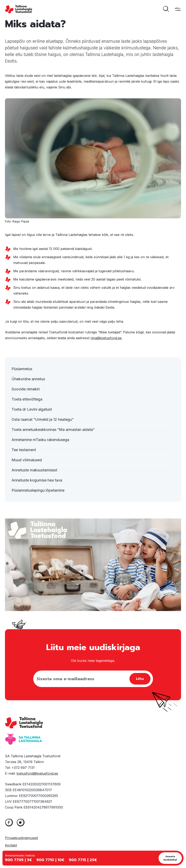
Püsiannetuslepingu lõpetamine (38, 490)
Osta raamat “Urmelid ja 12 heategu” (43, 419)
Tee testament (24, 450)
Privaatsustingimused (21, 838)
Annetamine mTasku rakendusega (40, 440)
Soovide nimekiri (26, 389)
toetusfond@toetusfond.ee (37, 773)
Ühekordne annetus (28, 379)
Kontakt (11, 845)
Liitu (140, 679)
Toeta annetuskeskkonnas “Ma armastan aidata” (53, 430)
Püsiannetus (22, 369)
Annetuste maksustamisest (34, 470)
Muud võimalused (27, 460)
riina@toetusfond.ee (106, 338)
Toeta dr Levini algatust (32, 409)
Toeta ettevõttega (27, 399)
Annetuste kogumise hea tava (37, 480)
